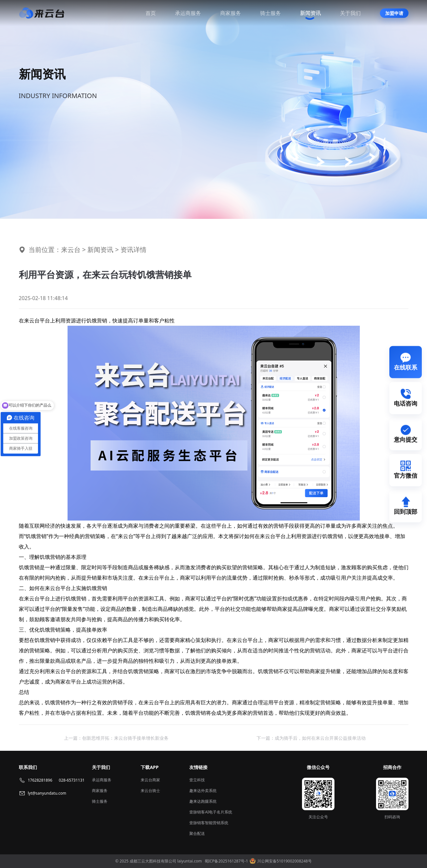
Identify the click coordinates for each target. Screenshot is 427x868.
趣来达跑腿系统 (203, 801)
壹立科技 (197, 780)
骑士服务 (270, 13)
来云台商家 (150, 780)
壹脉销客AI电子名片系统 (211, 812)
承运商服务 (188, 13)
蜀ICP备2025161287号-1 (226, 861)
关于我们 (350, 13)
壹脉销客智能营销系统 (209, 823)
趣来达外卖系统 (203, 791)
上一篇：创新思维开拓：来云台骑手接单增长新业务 (116, 738)
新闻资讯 (310, 13)
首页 (151, 13)
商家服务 (231, 13)
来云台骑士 (150, 791)
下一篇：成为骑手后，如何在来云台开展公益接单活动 (311, 738)
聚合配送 (197, 833)
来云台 (71, 250)
